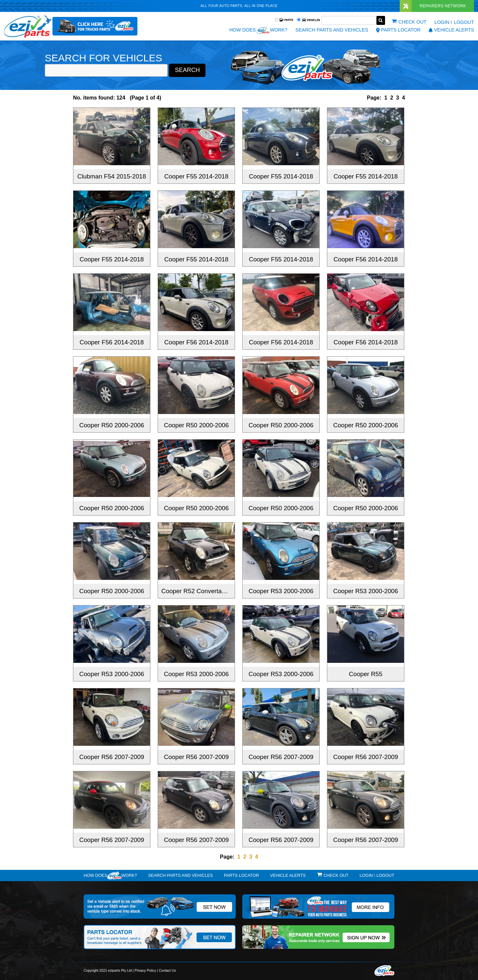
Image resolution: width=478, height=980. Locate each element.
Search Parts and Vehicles (332, 30)
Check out (412, 22)
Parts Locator (398, 30)
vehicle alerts (451, 30)
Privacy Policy (145, 971)
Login (442, 22)
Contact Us (167, 971)
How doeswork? (110, 875)
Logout (464, 22)
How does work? (258, 30)
